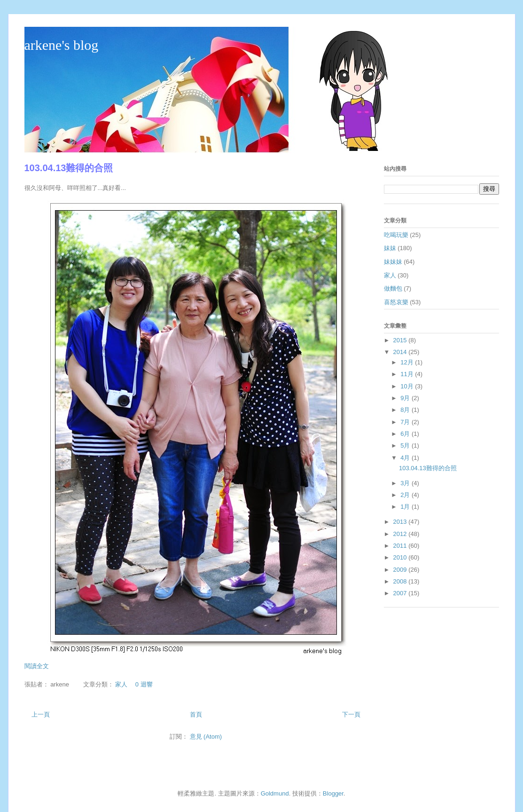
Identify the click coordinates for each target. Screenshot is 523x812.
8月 (406, 410)
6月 (406, 434)
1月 (406, 507)
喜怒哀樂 (396, 302)
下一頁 (351, 714)
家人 (121, 684)
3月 (406, 483)
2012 (401, 534)
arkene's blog (62, 45)
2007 (401, 593)
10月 (408, 386)
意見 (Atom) (206, 737)
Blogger (333, 793)
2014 (401, 352)
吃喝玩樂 (396, 235)
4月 (406, 458)
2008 (401, 581)
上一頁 (41, 714)
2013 (401, 522)
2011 (401, 546)
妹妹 (390, 248)
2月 (406, 495)
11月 (408, 374)
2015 (401, 340)
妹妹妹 (393, 262)
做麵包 (393, 288)
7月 (406, 422)
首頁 (196, 714)
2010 (401, 557)
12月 (408, 362)
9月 (406, 398)
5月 (406, 445)
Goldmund (275, 793)
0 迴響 (144, 684)
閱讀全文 (37, 666)
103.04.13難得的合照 (69, 168)
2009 (401, 570)
